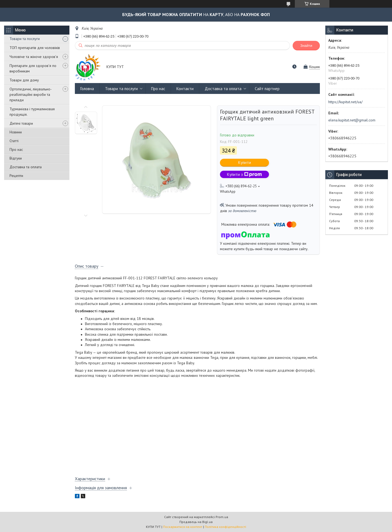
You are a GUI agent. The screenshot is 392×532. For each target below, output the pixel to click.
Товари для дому (24, 80)
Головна (87, 89)
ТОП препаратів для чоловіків (35, 48)
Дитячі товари (21, 123)
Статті (14, 141)
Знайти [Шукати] (306, 46)
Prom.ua (222, 517)
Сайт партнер (267, 89)
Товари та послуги (25, 39)
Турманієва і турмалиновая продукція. (32, 112)
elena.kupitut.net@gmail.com (352, 120)
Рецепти (16, 176)
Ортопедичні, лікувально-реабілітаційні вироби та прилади (31, 94)
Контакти (185, 89)
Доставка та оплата (26, 167)
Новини (16, 132)
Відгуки (16, 158)
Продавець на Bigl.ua (196, 522)
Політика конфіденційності (225, 527)
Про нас (16, 149)
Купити (245, 162)
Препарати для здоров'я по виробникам (33, 68)
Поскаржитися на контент (183, 527)
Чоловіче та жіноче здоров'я (34, 57)
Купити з (244, 174)
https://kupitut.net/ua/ (345, 102)
